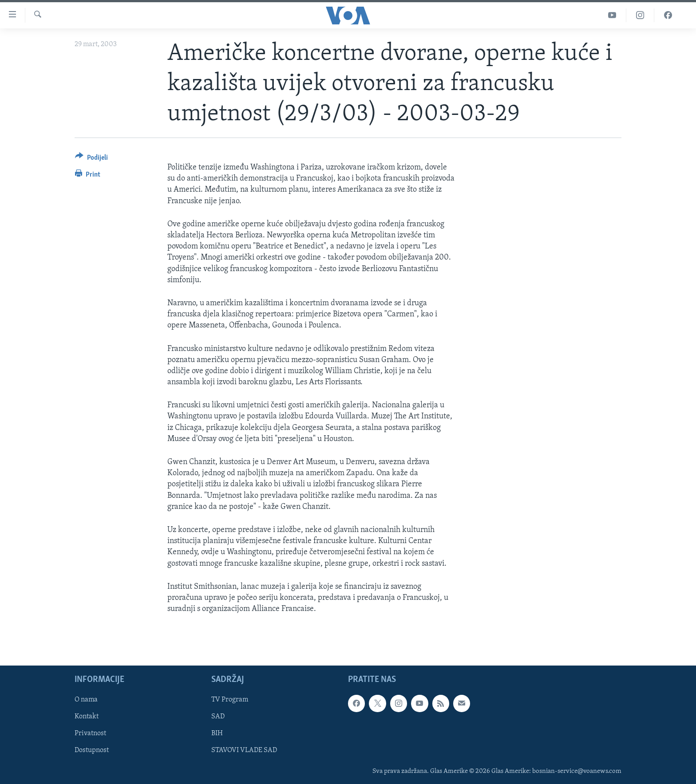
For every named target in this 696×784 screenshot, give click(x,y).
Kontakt (87, 717)
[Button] (91, 159)
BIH (217, 734)
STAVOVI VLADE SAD (244, 751)
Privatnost (90, 734)
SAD (218, 717)
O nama (86, 700)
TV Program (230, 700)
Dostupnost (92, 751)
